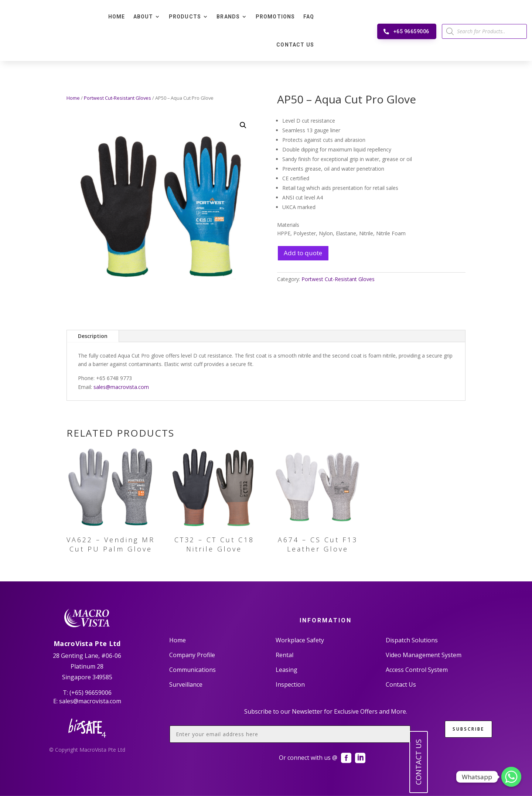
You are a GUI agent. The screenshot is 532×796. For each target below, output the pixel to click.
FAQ (309, 17)
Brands (228, 17)
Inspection (290, 684)
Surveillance (186, 684)
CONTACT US (418, 762)
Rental (284, 655)
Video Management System (424, 655)
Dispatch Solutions (412, 640)
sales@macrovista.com (121, 387)
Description (93, 336)
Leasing (287, 670)
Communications (192, 670)
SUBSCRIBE (468, 729)
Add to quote (303, 253)
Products (185, 17)
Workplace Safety (300, 640)
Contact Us (295, 45)
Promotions (275, 17)
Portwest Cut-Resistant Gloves (117, 98)
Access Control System (417, 670)
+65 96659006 (411, 31)
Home (117, 17)
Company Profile (192, 655)
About (143, 17)
